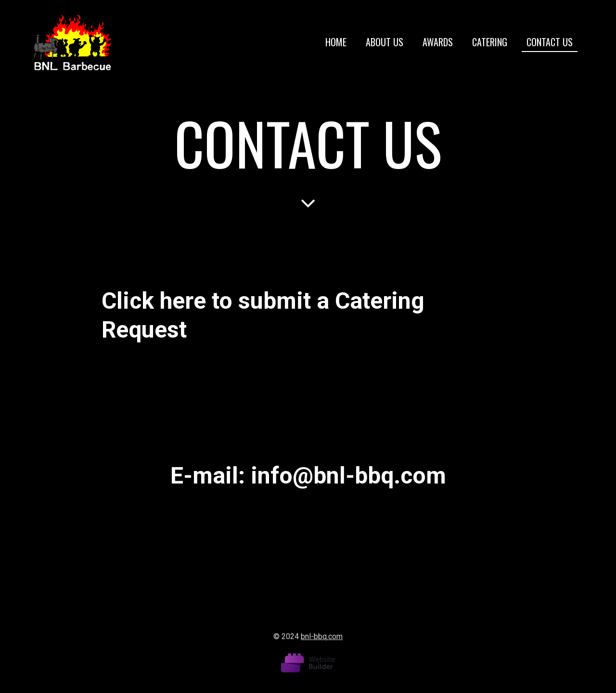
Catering (490, 42)
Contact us (550, 42)
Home (336, 42)
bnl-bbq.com (322, 636)
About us (385, 42)
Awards (438, 42)
